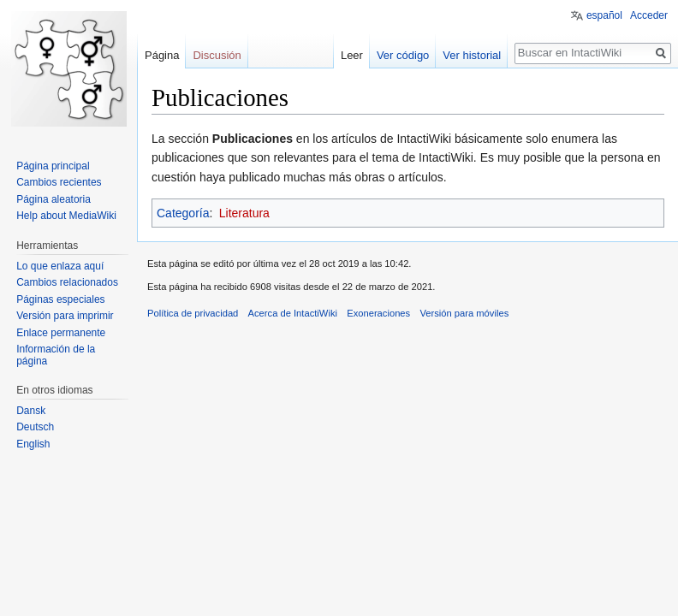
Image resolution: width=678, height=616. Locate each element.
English (33, 444)
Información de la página (56, 355)
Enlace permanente (61, 333)
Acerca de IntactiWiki (293, 313)
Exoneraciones (378, 313)
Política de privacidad (193, 313)
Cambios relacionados (67, 282)
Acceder (649, 15)
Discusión (217, 55)
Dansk (31, 411)
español (604, 15)
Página (162, 55)
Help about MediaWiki (66, 216)
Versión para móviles (464, 313)
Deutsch (35, 427)
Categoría (183, 213)
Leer (352, 55)
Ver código (403, 55)
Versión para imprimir (65, 316)
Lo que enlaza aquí (60, 266)
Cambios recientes (59, 182)
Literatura (244, 213)
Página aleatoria (54, 199)
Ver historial (472, 55)
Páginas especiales (60, 299)
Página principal (53, 166)
